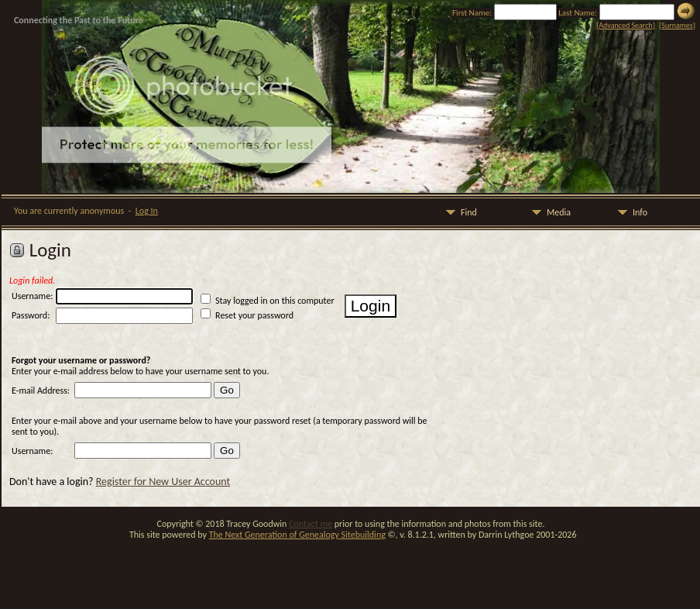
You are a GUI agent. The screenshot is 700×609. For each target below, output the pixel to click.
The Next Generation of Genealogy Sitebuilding (297, 535)
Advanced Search (625, 25)
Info (630, 212)
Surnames (677, 25)
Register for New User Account (163, 482)
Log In (147, 211)
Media (549, 212)
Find (459, 212)
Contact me (311, 524)
